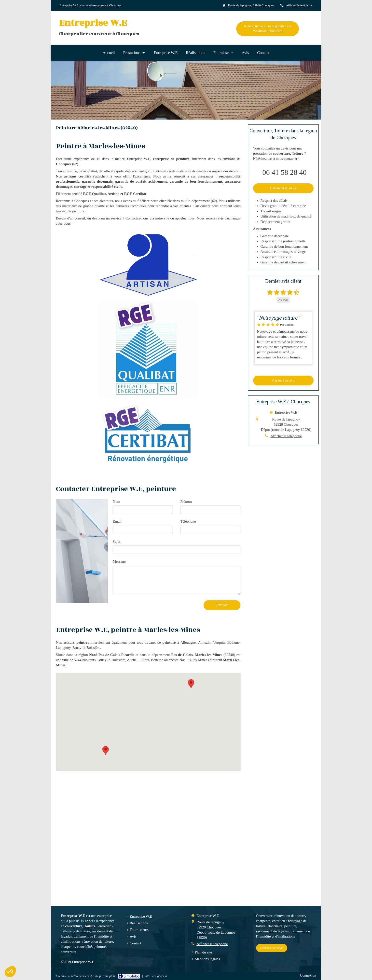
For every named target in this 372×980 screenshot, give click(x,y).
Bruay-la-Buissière (86, 648)
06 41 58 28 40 (285, 172)
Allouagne (188, 642)
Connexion (308, 975)
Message (119, 561)
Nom (116, 502)
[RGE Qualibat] (148, 350)
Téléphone (188, 521)
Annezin (204, 642)
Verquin (219, 642)
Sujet (117, 542)
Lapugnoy (63, 648)
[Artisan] (148, 265)
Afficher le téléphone (299, 5)
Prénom (186, 502)
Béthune (234, 642)
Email (117, 521)
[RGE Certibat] (148, 435)
